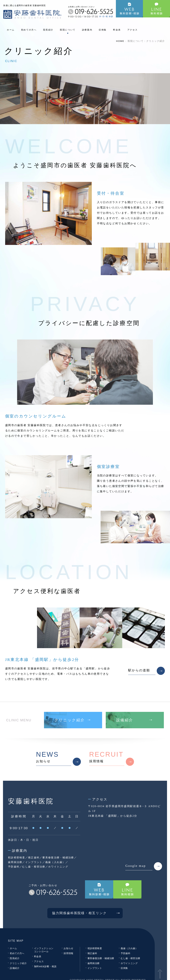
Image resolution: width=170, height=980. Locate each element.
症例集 (103, 30)
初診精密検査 (95, 948)
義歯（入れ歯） (129, 948)
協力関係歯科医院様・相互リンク (87, 913)
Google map (144, 866)
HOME (120, 41)
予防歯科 (126, 953)
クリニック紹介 (18, 963)
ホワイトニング (129, 963)
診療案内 (87, 30)
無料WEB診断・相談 (45, 966)
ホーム (11, 30)
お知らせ (58, 758)
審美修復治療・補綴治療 (101, 958)
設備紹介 (15, 968)
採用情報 (112, 758)
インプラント (95, 968)
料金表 (117, 30)
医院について (68, 30)
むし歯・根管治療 (130, 958)
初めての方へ (29, 30)
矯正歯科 (92, 953)
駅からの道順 (147, 671)
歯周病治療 (94, 963)
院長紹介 (48, 30)
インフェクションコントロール (44, 950)
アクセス (133, 30)
